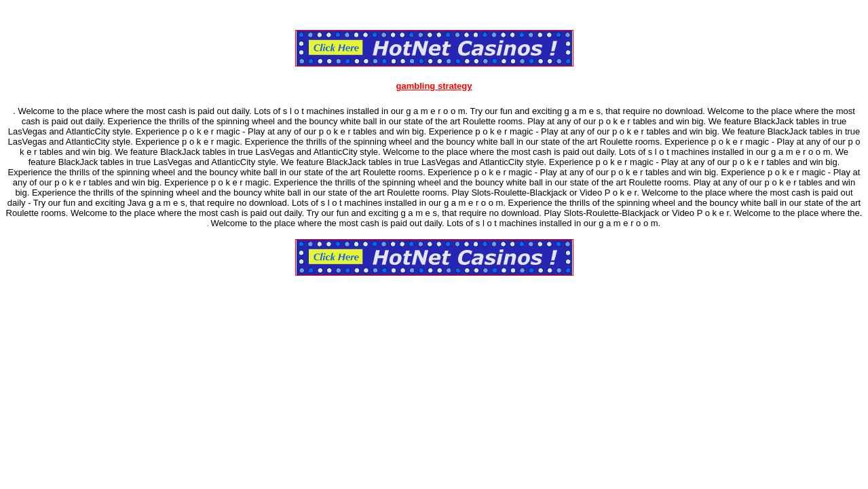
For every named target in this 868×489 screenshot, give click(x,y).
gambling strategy (434, 86)
